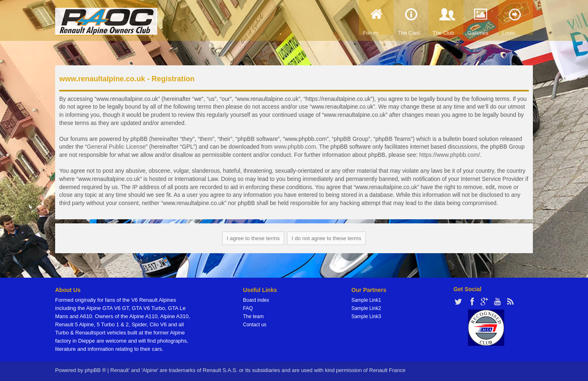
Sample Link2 (366, 308)
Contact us (255, 325)
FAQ (248, 308)
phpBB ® (95, 370)
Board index (256, 300)
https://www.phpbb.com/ (450, 155)
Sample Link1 (366, 300)
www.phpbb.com (295, 147)
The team (253, 316)
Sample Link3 (366, 316)
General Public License (116, 147)
